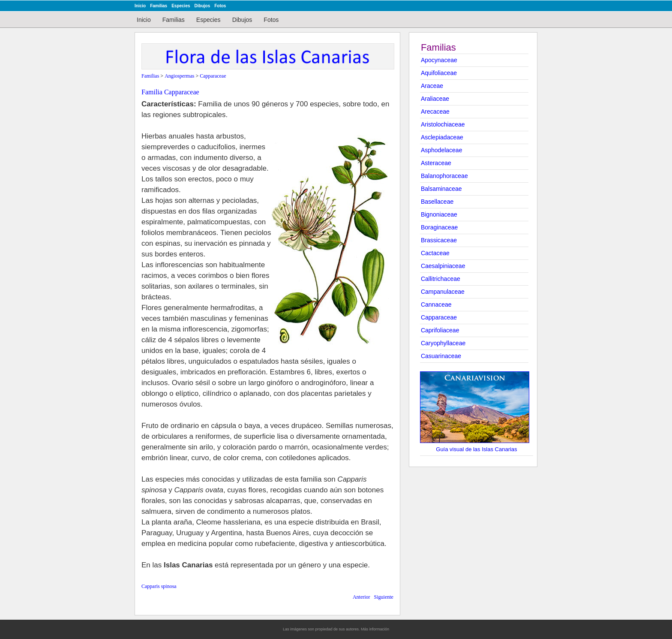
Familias (159, 6)
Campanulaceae (443, 292)
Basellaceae (437, 202)
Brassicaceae (439, 240)
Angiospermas (179, 76)
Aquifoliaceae (439, 73)
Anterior (361, 597)
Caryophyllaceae (443, 343)
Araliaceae (435, 99)
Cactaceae (435, 253)
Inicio (140, 6)
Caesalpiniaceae (443, 266)
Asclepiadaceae (442, 137)
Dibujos (202, 6)
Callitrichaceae (441, 279)
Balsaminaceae (441, 189)
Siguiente (384, 597)
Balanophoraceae (444, 176)
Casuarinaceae (441, 356)
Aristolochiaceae (443, 124)
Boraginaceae (439, 227)
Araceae (432, 86)
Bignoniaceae (439, 214)
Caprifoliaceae (440, 330)
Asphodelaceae (442, 150)
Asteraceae (436, 163)
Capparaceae (439, 317)
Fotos (220, 6)
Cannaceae (436, 304)
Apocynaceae (439, 60)
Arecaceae (435, 112)
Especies (181, 6)
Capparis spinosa (159, 586)
